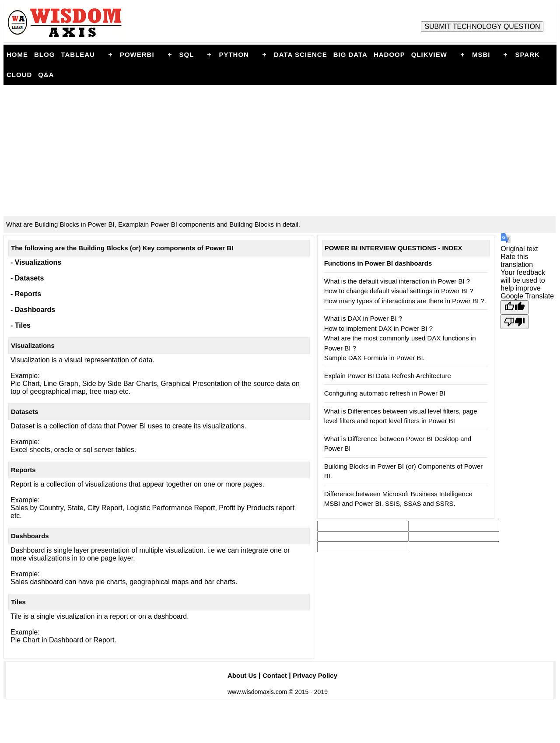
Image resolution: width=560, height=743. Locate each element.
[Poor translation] (514, 322)
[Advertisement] (280, 151)
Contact (275, 675)
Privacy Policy (315, 675)
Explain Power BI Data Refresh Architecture (388, 376)
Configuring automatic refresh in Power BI (385, 393)
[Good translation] (514, 307)
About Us (242, 675)
